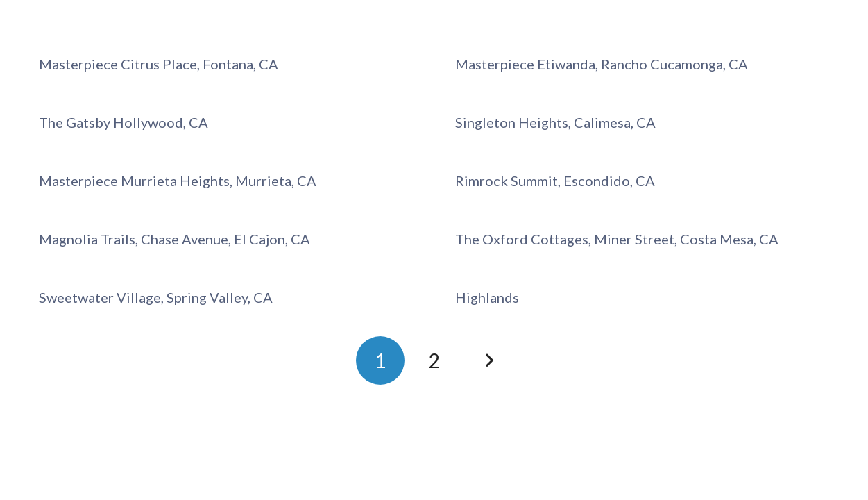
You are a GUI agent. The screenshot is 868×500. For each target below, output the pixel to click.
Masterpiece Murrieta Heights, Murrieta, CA (178, 181)
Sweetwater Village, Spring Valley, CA (156, 297)
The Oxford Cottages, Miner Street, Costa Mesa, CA (617, 239)
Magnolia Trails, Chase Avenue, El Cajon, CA (175, 239)
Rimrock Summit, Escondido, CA (555, 181)
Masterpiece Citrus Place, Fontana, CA (159, 64)
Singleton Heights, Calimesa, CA (555, 122)
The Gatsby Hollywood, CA (124, 122)
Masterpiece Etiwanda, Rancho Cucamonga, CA (602, 64)
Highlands (487, 297)
